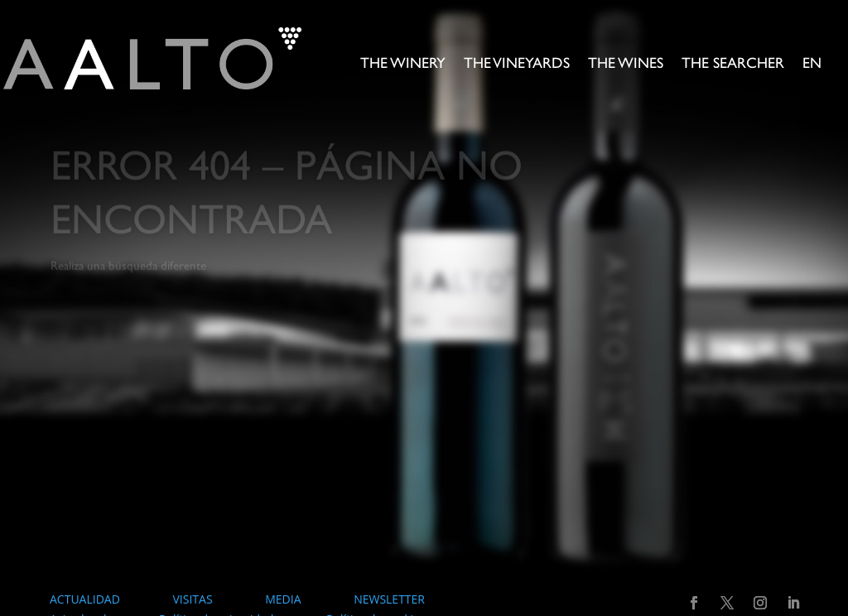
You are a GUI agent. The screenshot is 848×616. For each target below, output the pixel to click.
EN (812, 65)
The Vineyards (517, 65)
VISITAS (192, 599)
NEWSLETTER (389, 599)
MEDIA (283, 599)
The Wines (626, 65)
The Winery (403, 65)
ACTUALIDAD (85, 599)
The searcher (733, 65)
